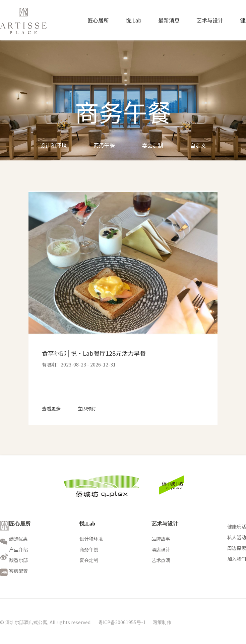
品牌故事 (161, 539)
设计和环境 (53, 145)
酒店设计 (161, 549)
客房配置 (18, 571)
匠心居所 (98, 20)
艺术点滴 (161, 560)
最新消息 (169, 20)
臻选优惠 (18, 539)
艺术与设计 (210, 20)
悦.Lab (134, 20)
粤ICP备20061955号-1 (122, 622)
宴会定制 (152, 145)
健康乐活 (237, 527)
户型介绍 (18, 549)
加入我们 (237, 559)
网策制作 (162, 622)
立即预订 (87, 408)
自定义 (198, 145)
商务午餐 (104, 145)
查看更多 (51, 408)
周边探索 (237, 548)
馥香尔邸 (18, 560)
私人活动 (237, 537)
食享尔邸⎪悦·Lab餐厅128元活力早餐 (94, 353)
